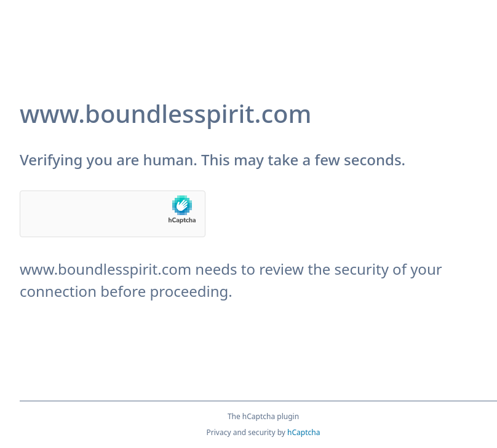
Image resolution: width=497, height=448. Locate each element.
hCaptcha (304, 432)
